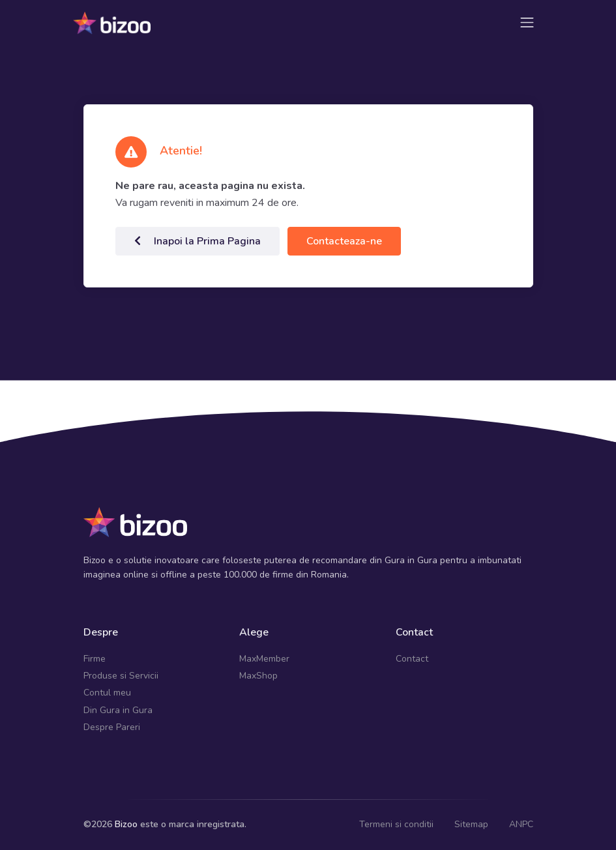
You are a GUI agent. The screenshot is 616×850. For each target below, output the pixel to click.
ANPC (521, 824)
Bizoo (126, 824)
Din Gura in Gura (118, 710)
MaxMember (264, 659)
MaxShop (258, 676)
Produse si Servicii (121, 676)
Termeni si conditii (396, 824)
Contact (412, 659)
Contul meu (107, 693)
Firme (95, 659)
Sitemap (471, 824)
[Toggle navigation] (527, 22)
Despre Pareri (112, 727)
